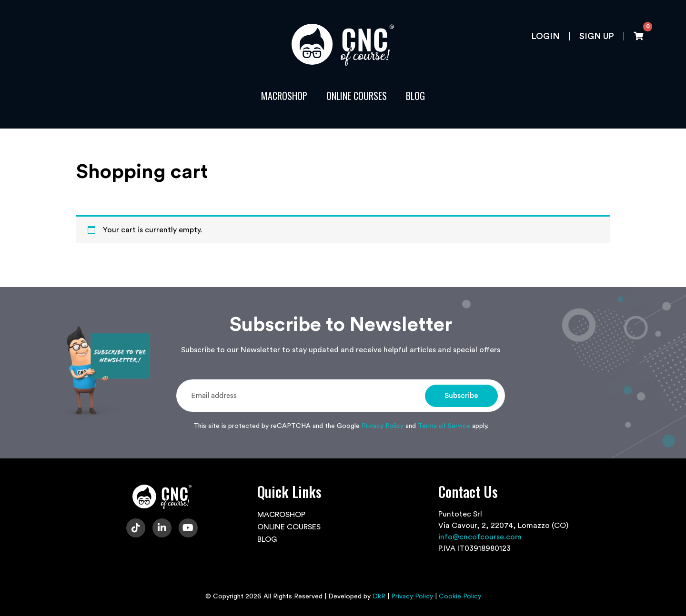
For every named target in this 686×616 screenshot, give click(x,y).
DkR (379, 596)
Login (545, 36)
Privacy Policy (383, 426)
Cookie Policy (460, 596)
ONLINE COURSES (357, 96)
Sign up (597, 36)
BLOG (415, 96)
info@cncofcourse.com (480, 537)
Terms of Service (444, 426)
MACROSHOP (284, 96)
